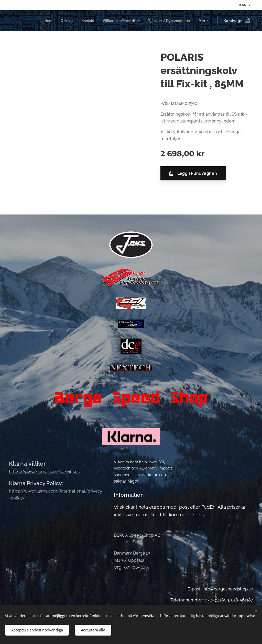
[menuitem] (39, 21)
